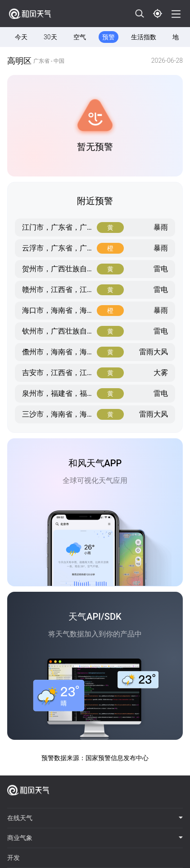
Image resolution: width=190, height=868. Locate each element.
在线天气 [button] (95, 818)
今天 (21, 37)
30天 (50, 37)
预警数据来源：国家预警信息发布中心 (95, 758)
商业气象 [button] (95, 838)
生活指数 (144, 37)
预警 (109, 37)
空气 (80, 37)
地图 (179, 37)
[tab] (95, 818)
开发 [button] (14, 858)
